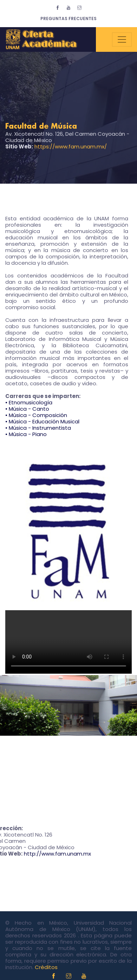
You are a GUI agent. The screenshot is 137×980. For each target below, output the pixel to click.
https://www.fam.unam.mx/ (71, 146)
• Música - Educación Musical (42, 421)
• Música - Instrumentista (38, 428)
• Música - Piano (26, 434)
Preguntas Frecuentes (68, 19)
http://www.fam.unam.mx (57, 854)
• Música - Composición (36, 415)
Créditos (46, 967)
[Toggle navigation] (122, 39)
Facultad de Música (41, 127)
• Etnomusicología (29, 402)
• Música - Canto (27, 409)
